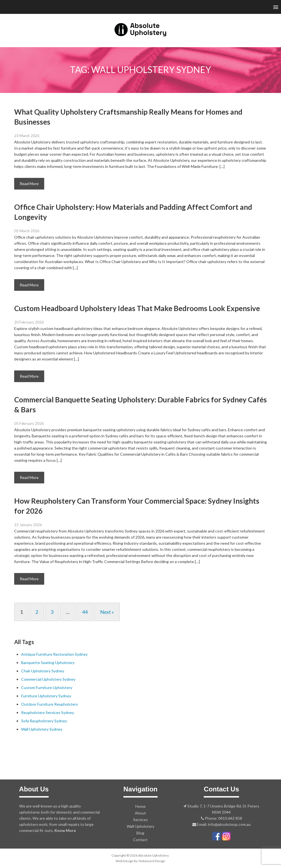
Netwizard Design (152, 861)
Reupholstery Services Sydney (48, 712)
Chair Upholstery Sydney (43, 671)
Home (140, 806)
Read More (29, 184)
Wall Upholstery (140, 826)
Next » (107, 612)
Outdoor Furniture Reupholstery (49, 704)
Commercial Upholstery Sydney (48, 679)
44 (85, 612)
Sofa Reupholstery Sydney (44, 721)
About (140, 813)
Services (140, 820)
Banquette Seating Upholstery (48, 663)
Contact (140, 840)
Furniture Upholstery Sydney (46, 696)
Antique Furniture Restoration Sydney (54, 654)
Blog (140, 833)
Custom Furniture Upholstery (47, 687)
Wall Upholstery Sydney (42, 729)
